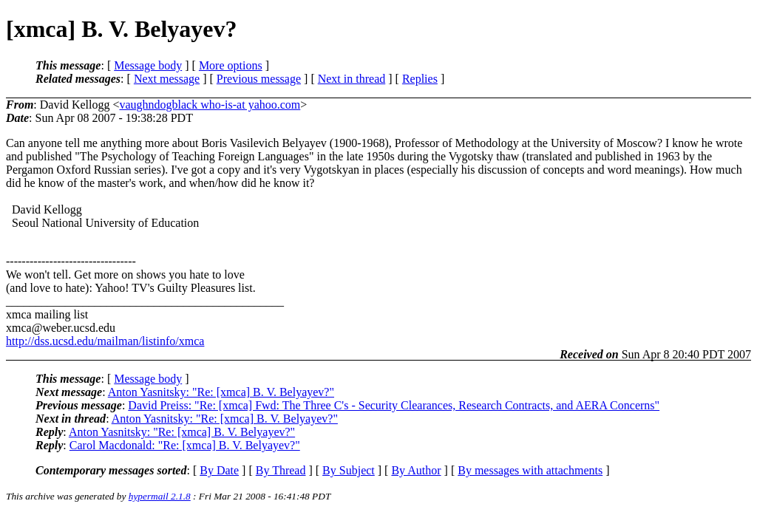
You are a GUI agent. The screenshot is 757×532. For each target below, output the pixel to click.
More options (231, 65)
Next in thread (352, 79)
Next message (167, 79)
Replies (420, 79)
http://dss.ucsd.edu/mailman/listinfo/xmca (105, 341)
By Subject (349, 470)
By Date (219, 470)
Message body (148, 65)
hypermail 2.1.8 (160, 496)
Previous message (259, 79)
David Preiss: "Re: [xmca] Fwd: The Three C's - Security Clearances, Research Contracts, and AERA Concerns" (394, 405)
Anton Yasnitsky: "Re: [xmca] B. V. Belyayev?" (221, 392)
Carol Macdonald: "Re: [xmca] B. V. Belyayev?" (185, 445)
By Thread (281, 470)
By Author (416, 470)
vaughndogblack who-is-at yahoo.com (210, 105)
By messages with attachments (530, 470)
